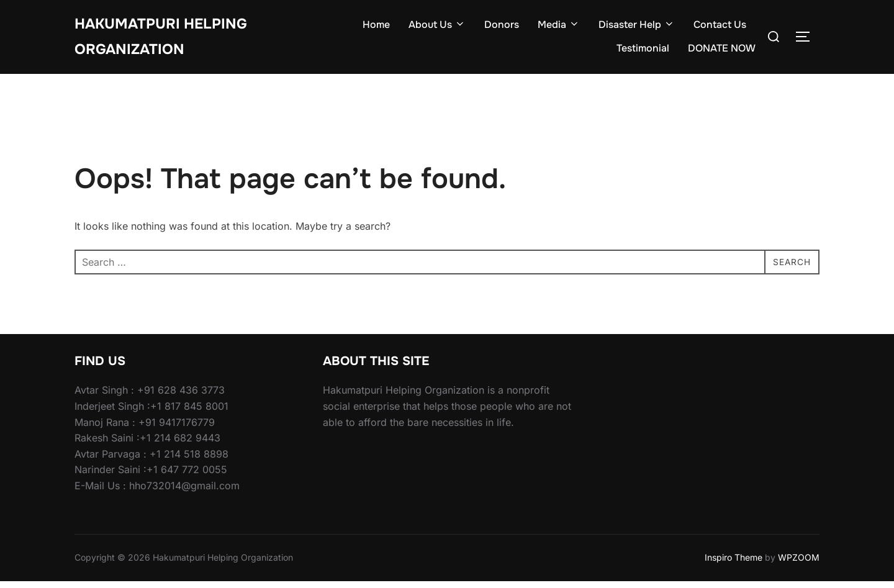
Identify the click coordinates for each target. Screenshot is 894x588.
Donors (502, 28)
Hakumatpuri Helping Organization (171, 40)
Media (559, 28)
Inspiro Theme (734, 564)
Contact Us (720, 28)
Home (376, 28)
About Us (437, 28)
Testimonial (643, 52)
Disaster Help (637, 28)
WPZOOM (799, 564)
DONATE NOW (722, 52)
